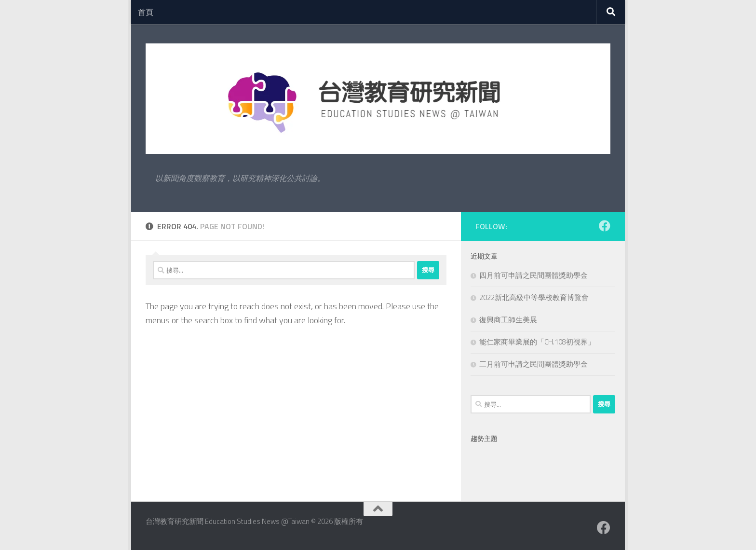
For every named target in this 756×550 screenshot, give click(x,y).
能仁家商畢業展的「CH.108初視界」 (537, 342)
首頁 (146, 12)
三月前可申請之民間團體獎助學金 (533, 364)
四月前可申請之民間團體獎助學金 (533, 275)
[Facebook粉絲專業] (605, 226)
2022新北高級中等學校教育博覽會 (534, 297)
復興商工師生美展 (508, 320)
